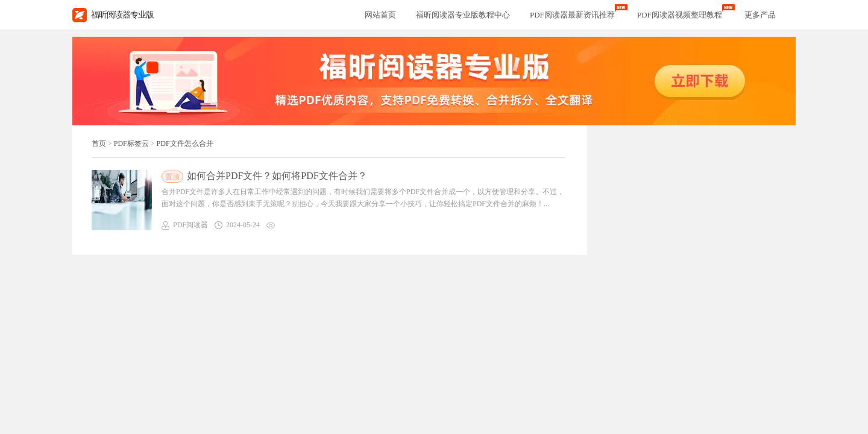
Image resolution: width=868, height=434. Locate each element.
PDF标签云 (131, 143)
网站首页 (380, 15)
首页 (99, 143)
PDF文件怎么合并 (185, 143)
